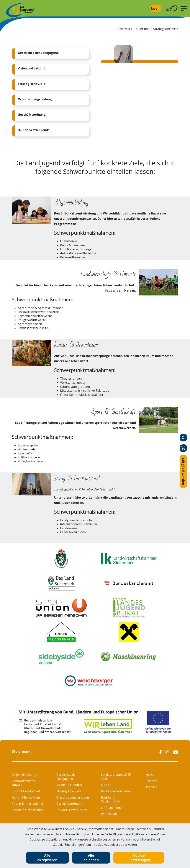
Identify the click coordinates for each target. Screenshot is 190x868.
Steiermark (124, 29)
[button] (184, 8)
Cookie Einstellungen (139, 858)
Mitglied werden (183, 471)
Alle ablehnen (91, 858)
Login (156, 8)
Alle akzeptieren (47, 858)
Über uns (143, 29)
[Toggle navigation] (172, 8)
